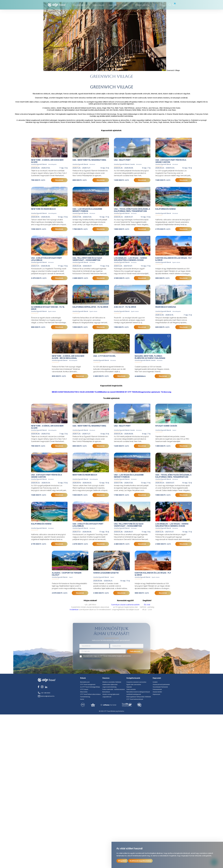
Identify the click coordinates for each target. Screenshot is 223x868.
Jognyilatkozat (107, 697)
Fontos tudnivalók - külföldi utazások (114, 689)
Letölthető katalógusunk (134, 694)
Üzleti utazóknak (144, 5)
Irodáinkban (74, 610)
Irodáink (125, 5)
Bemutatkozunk (85, 682)
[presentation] (111, 665)
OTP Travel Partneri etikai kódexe (90, 694)
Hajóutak (129, 687)
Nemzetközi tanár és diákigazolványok (138, 692)
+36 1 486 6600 (44, 693)
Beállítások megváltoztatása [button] (140, 861)
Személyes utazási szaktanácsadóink (125, 605)
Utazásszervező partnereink (161, 684)
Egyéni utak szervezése (134, 684)
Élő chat (147, 605)
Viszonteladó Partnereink (160, 687)
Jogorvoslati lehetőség (109, 687)
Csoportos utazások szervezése (136, 682)
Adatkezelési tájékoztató (92, 658)
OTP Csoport (84, 689)
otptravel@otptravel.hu (46, 696)
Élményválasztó (98, 5)
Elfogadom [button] (122, 861)
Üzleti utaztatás (131, 689)
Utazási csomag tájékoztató (111, 694)
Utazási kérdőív (157, 692)
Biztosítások (106, 692)
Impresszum (156, 694)
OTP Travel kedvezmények (135, 699)
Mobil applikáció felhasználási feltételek (139, 697)
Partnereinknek (157, 689)
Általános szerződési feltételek (112, 682)
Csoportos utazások (80, 5)
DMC (161, 5)
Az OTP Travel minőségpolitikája (90, 687)
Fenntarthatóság (85, 697)
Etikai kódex (84, 692)
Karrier (82, 699)
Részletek (59, 180)
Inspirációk (113, 5)
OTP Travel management (88, 684)
